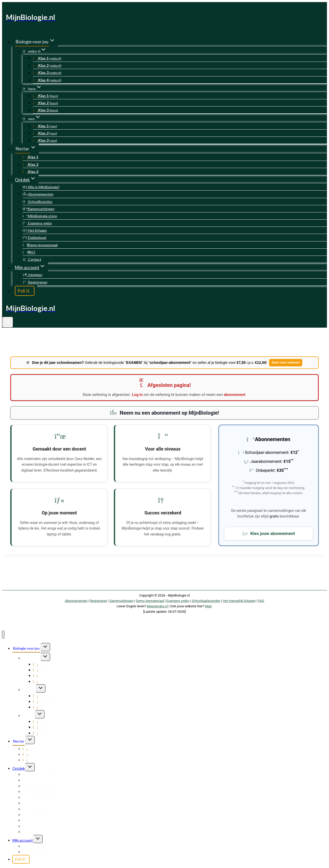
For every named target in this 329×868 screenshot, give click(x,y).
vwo (29, 715)
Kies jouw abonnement (269, 533)
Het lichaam (35, 230)
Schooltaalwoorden (206, 601)
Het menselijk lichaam (239, 601)
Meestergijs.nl (157, 606)
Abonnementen (38, 194)
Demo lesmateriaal (40, 245)
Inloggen (33, 275)
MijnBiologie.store (40, 216)
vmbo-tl (31, 658)
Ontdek (19, 768)
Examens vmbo (37, 223)
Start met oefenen (286, 362)
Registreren (35, 282)
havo (29, 690)
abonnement (234, 395)
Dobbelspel (34, 237)
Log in (137, 395)
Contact (32, 259)
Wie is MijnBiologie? (41, 187)
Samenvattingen (39, 209)
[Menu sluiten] (3, 635)
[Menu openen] (8, 322)
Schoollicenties (38, 202)
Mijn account (23, 840)
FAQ (29, 252)
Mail (208, 606)
